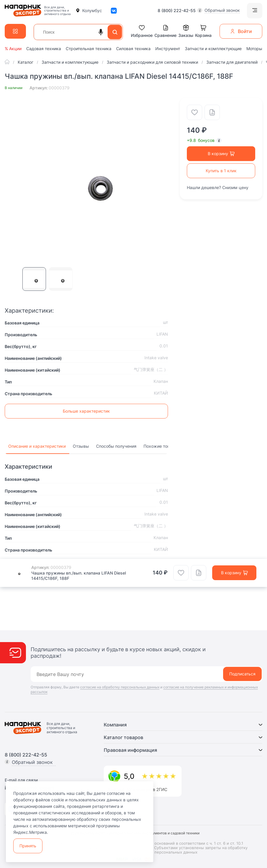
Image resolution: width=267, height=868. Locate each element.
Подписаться (242, 674)
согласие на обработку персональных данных (120, 687)
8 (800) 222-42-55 (177, 11)
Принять (28, 846)
